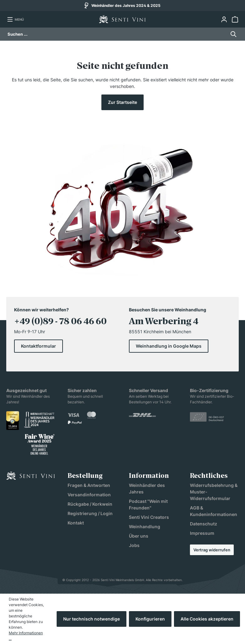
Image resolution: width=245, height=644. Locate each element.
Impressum (202, 533)
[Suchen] (232, 34)
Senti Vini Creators (149, 517)
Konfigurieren (150, 619)
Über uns (139, 536)
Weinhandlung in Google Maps (169, 346)
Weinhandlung (145, 526)
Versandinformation (89, 495)
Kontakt (76, 523)
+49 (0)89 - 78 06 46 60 (60, 321)
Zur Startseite (122, 102)
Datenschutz (204, 524)
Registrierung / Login (90, 513)
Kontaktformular (38, 346)
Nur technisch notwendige (92, 619)
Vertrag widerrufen (212, 550)
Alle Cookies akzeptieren (207, 619)
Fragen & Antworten (89, 485)
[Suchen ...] (117, 34)
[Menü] (15, 19)
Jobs (134, 545)
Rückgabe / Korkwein (90, 504)
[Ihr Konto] (224, 19)
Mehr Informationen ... (26, 636)
